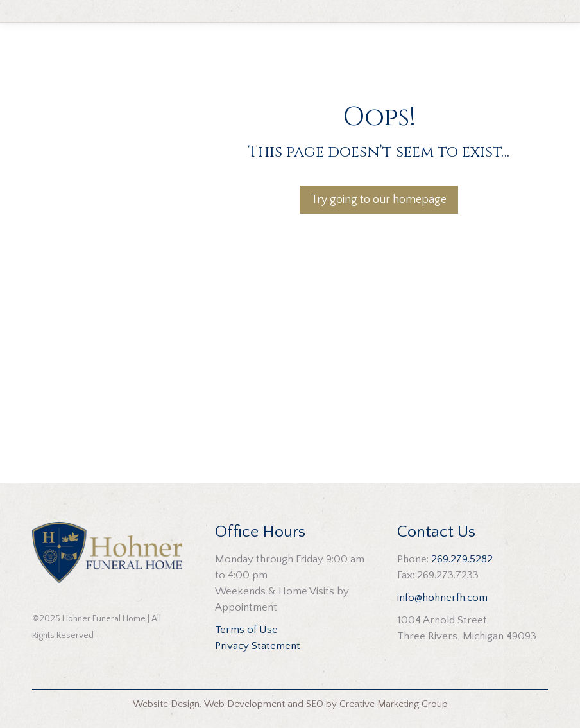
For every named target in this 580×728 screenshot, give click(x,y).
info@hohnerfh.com (442, 598)
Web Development (244, 704)
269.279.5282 (462, 559)
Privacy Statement (258, 646)
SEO (315, 704)
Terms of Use (246, 630)
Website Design (166, 704)
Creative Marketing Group (394, 704)
